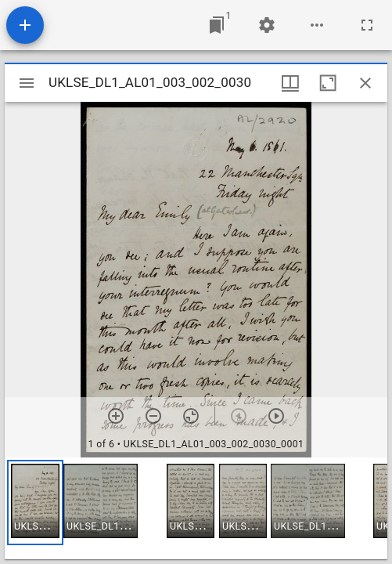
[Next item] (276, 416)
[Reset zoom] (191, 416)
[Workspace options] (317, 25)
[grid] (196, 508)
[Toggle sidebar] (27, 83)
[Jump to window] (217, 25)
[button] (35, 503)
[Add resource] (25, 25)
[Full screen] (367, 25)
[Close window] (365, 83)
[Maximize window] (328, 83)
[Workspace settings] (267, 25)
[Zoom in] (116, 416)
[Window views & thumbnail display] (290, 83)
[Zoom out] (153, 416)
